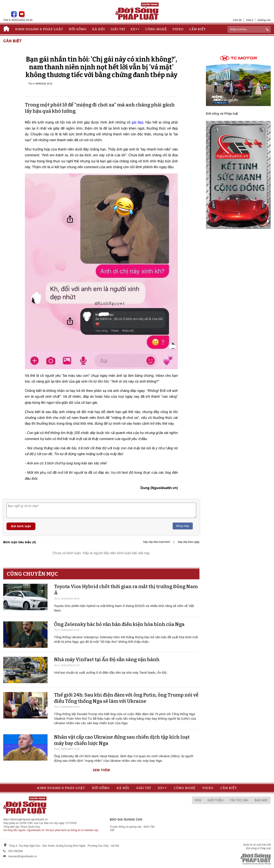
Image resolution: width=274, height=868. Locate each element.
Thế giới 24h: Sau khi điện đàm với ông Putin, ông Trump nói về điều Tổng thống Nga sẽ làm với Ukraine (126, 698)
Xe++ (135, 29)
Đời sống (78, 29)
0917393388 (15, 851)
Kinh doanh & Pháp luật (39, 29)
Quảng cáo (264, 20)
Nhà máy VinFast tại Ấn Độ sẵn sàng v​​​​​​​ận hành (107, 660)
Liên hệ (237, 20)
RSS (198, 800)
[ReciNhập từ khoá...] (249, 29)
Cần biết (198, 29)
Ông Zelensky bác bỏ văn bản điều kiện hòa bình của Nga (119, 624)
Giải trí (118, 29)
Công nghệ (156, 29)
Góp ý (250, 20)
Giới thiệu (216, 800)
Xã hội (98, 29)
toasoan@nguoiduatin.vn (23, 856)
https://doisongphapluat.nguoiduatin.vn (25, 819)
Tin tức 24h (239, 800)
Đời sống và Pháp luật (222, 113)
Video (178, 29)
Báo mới (261, 800)
